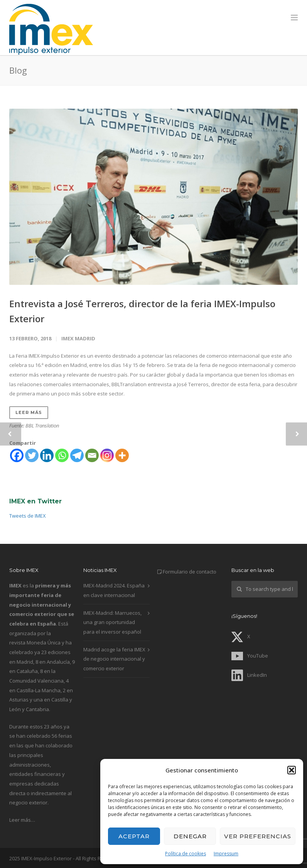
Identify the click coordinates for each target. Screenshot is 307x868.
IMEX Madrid (78, 338)
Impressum (226, 854)
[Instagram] (107, 455)
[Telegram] (77, 455)
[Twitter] (32, 455)
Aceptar (134, 836)
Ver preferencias (258, 836)
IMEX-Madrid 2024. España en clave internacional (114, 590)
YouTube (250, 656)
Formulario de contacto (190, 572)
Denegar (190, 836)
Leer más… (22, 820)
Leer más (29, 412)
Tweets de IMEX (28, 516)
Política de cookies (186, 854)
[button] (292, 770)
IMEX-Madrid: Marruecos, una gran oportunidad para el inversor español (112, 622)
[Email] (92, 455)
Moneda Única (44, 643)
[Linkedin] (47, 455)
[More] (122, 455)
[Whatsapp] (62, 455)
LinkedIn (249, 675)
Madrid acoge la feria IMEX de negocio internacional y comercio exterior (114, 659)
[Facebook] (17, 455)
